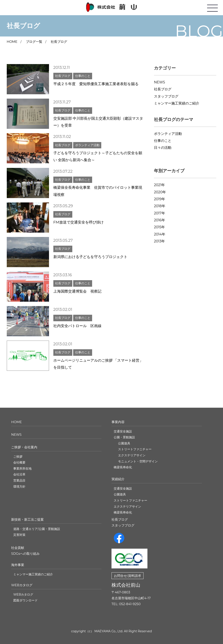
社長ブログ (59, 42)
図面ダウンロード (25, 600)
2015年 (159, 227)
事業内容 (118, 422)
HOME (16, 422)
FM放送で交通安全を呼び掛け (79, 222)
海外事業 (18, 565)
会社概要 (19, 462)
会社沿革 (19, 474)
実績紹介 (118, 479)
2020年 (160, 192)
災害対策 (19, 535)
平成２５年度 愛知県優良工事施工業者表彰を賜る (96, 84)
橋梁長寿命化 (123, 467)
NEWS (160, 82)
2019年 (160, 199)
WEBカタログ (22, 585)
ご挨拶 (18, 457)
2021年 (160, 185)
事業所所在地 (22, 469)
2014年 (160, 234)
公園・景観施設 (124, 437)
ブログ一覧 (34, 42)
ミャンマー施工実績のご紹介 (177, 103)
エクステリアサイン (132, 455)
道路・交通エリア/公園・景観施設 (37, 529)
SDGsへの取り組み (25, 554)
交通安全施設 (123, 431)
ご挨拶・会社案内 (24, 447)
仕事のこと (163, 141)
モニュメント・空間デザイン (138, 461)
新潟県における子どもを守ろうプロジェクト (90, 257)
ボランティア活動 (168, 134)
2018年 (160, 206)
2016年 (160, 220)
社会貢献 (18, 548)
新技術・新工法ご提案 (27, 519)
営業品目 (19, 480)
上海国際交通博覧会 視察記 (77, 291)
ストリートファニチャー (135, 449)
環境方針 (19, 487)
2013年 (159, 241)
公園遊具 (124, 443)
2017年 (160, 213)
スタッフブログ (166, 96)
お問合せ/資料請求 (128, 576)
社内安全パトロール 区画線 (77, 326)
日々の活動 (163, 148)
